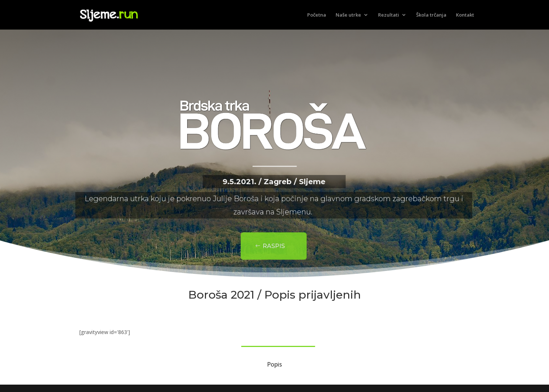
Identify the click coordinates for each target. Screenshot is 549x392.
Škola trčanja (431, 15)
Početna (317, 15)
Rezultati (389, 15)
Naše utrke (348, 15)
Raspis (270, 246)
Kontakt (465, 15)
